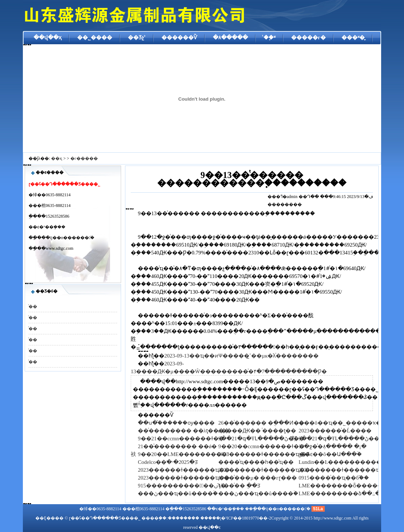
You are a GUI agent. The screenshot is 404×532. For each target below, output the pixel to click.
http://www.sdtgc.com (333, 518)
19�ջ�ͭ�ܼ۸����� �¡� (333, 446)
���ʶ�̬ (353, 37)
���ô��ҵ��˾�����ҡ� (340, 423)
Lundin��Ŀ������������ (346, 462)
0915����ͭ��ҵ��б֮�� (334, 478)
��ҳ (57, 158)
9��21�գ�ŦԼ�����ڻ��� (261, 439)
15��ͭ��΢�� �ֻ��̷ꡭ (239, 486)
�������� (184, 518)
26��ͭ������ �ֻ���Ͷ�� (261, 423)
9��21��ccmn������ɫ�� (181, 439)
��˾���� (95, 37)
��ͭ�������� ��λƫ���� (184, 431)
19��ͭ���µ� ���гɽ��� (258, 478)
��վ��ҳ (48, 37)
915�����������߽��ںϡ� (182, 486)
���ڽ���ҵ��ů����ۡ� (178, 493)
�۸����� (230, 37)
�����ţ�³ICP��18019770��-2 (236, 518)
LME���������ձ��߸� (340, 493)
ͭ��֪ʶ (270, 37)
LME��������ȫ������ (343, 486)
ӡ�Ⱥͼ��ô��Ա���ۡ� (330, 454)
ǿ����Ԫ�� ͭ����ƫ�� (257, 431)
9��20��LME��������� (183, 454)
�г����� (84, 158)
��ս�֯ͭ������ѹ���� (176, 423)
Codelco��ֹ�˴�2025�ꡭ (168, 462)
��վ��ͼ (210, 527)
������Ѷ (179, 37)
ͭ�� (33, 306)
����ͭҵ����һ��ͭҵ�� (256, 462)
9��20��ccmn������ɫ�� (261, 446)
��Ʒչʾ (137, 37)
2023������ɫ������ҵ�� (264, 454)
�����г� (308, 37)
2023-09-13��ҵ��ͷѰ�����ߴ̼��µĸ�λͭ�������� (241, 356)
